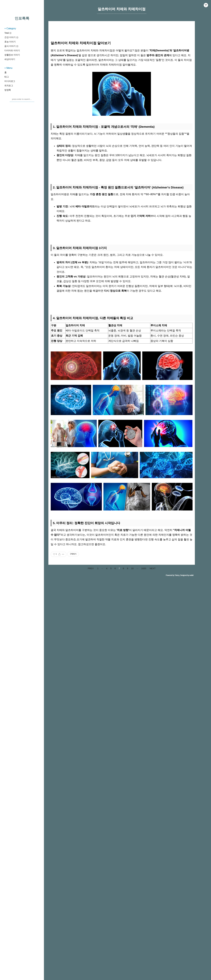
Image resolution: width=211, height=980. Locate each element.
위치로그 (9, 86)
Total (8, 33)
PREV (91, 650)
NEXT (153, 650)
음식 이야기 (11, 46)
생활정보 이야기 (12, 55)
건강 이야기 (11, 37)
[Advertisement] (122, 343)
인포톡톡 (22, 18)
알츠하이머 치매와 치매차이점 (122, 9)
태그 (7, 77)
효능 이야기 (10, 42)
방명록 (8, 90)
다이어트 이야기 (12, 50)
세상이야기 (10, 59)
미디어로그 (10, 81)
